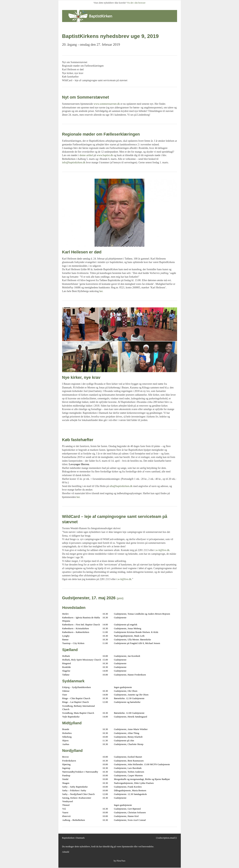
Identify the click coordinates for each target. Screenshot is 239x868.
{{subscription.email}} (166, 838)
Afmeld (66, 852)
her (101, 291)
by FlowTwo (119, 861)
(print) (120, 598)
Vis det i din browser (136, 3)
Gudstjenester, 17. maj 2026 (89, 598)
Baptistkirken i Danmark (73, 838)
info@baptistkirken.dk (74, 162)
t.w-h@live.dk (162, 550)
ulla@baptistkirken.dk (121, 486)
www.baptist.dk (105, 155)
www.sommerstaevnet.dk (107, 104)
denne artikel (86, 155)
